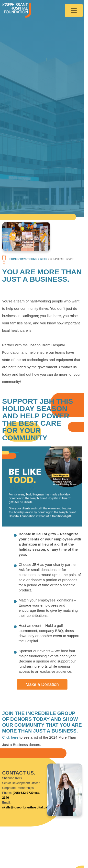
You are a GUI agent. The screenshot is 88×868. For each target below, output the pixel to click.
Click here (10, 737)
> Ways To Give (27, 259)
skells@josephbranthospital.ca (25, 807)
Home (13, 259)
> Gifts (42, 259)
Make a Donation (42, 684)
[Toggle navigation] (74, 10)
